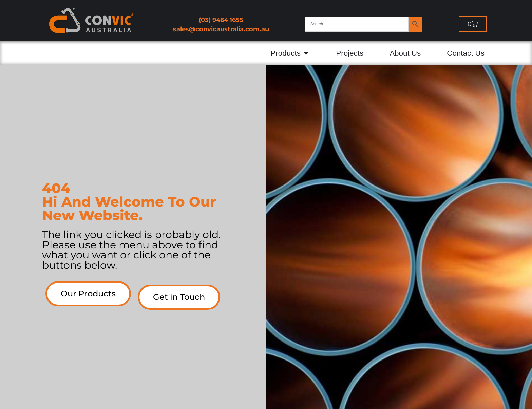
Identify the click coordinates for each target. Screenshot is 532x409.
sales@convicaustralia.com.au (221, 29)
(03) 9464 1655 (221, 20)
